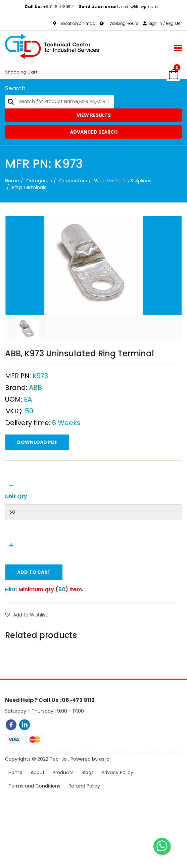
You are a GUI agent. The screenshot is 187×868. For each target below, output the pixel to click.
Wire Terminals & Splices (123, 181)
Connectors (73, 181)
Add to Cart (34, 602)
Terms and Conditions (34, 796)
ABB (35, 418)
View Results (94, 115)
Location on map (74, 23)
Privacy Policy (118, 783)
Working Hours (119, 23)
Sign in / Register (162, 23)
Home (12, 181)
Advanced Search (94, 132)
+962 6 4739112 (49, 7)
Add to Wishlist (26, 645)
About (38, 783)
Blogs (88, 783)
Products (63, 783)
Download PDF (37, 472)
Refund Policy (84, 796)
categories (39, 181)
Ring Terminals (29, 187)
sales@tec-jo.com (118, 7)
